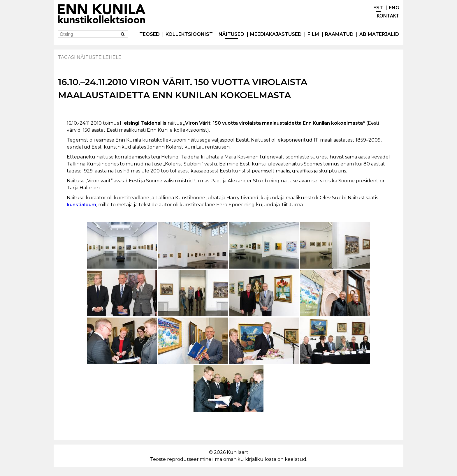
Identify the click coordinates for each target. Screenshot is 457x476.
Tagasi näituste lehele (90, 57)
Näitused (231, 34)
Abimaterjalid (379, 34)
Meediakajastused (276, 34)
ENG (394, 8)
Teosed (150, 34)
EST (378, 8)
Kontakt (388, 16)
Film (313, 34)
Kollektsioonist (189, 34)
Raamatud (339, 34)
